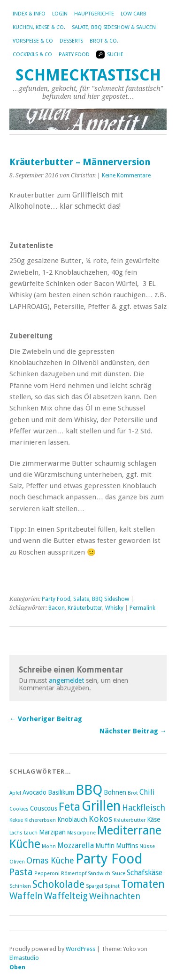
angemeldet (66, 680)
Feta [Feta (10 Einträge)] (69, 807)
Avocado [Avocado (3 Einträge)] (34, 792)
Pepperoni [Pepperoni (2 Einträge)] (47, 874)
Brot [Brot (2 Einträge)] (133, 793)
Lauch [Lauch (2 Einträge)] (31, 833)
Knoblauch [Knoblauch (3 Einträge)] (72, 819)
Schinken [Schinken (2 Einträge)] (20, 886)
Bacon (57, 608)
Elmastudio (24, 958)
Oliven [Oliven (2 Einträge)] (17, 862)
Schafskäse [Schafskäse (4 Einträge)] (145, 873)
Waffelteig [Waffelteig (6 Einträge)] (66, 896)
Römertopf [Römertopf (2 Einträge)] (74, 874)
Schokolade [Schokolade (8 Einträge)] (58, 884)
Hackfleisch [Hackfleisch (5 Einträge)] (144, 808)
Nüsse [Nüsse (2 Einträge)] (147, 846)
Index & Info (29, 14)
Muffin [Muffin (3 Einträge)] (105, 846)
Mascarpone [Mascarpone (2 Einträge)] (81, 833)
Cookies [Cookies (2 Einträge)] (19, 809)
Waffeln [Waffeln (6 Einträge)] (26, 896)
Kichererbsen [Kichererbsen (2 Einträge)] (40, 820)
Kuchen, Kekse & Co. (39, 27)
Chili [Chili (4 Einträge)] (147, 792)
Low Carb (134, 14)
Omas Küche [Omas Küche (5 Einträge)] (50, 860)
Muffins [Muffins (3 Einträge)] (127, 846)
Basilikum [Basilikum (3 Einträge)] (61, 792)
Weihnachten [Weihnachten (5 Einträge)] (115, 896)
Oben (17, 967)
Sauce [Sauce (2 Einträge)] (119, 874)
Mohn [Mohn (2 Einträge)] (49, 846)
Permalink (142, 608)
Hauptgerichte (94, 14)
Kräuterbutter (85, 608)
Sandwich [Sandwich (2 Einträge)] (99, 874)
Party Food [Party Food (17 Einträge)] (109, 859)
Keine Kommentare (126, 176)
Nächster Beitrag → (133, 731)
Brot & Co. (104, 41)
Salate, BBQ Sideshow (101, 599)
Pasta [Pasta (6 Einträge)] (21, 872)
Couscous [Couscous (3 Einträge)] (44, 808)
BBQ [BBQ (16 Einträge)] (89, 790)
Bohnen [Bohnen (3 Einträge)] (115, 792)
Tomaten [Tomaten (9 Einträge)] (143, 884)
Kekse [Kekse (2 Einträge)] (16, 820)
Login (60, 14)
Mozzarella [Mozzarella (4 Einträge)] (76, 845)
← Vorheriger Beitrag (46, 719)
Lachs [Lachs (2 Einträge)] (16, 833)
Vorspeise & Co (33, 41)
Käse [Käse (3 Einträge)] (153, 819)
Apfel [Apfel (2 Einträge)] (15, 793)
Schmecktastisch (88, 75)
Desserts (71, 41)
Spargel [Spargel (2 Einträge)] (95, 886)
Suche (110, 55)
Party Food (74, 55)
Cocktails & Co (32, 55)
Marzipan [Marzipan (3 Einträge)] (52, 832)
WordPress (80, 949)
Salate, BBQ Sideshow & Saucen (114, 27)
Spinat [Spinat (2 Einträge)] (112, 886)
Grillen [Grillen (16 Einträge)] (101, 806)
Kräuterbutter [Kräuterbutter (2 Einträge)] (130, 820)
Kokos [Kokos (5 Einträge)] (100, 819)
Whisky (114, 608)
